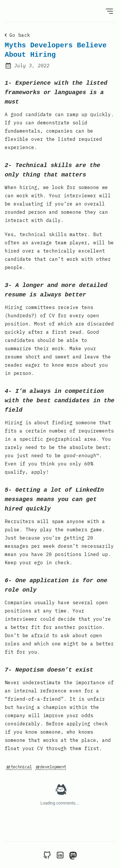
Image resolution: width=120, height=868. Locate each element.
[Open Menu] (109, 11)
